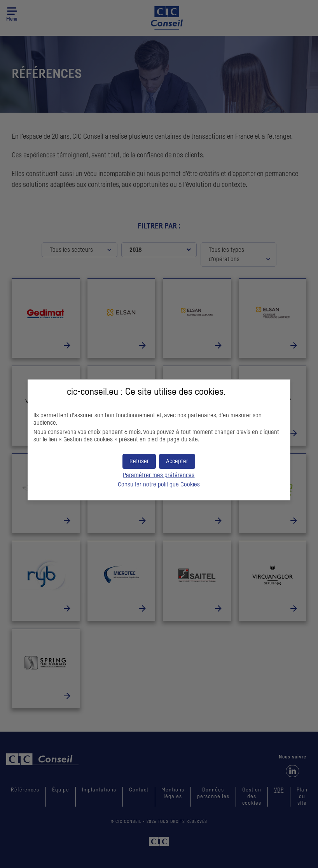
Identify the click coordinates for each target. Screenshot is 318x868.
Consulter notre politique (159, 485)
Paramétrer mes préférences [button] (159, 475)
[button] (177, 461)
